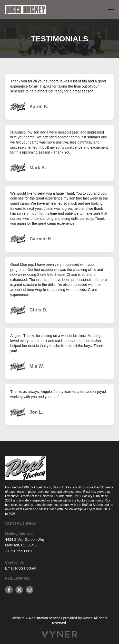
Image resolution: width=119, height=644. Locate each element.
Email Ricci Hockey (21, 568)
